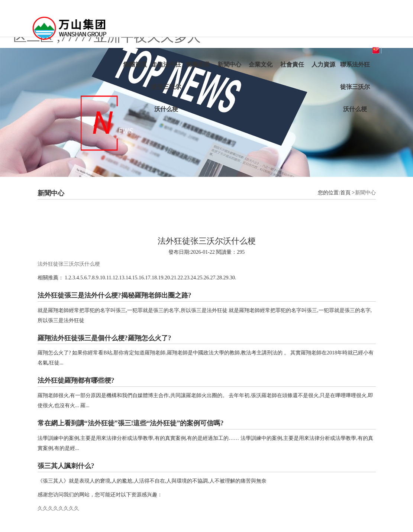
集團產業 (198, 64)
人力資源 (323, 64)
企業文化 (261, 64)
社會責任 (292, 64)
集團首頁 (135, 64)
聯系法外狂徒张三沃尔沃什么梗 (355, 87)
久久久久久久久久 (58, 508)
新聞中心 (229, 64)
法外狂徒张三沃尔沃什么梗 (69, 264)
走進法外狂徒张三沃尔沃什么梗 (166, 87)
